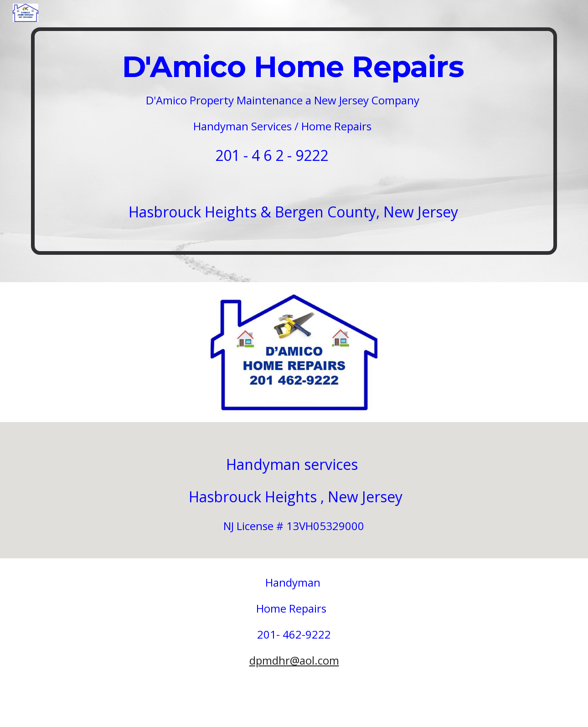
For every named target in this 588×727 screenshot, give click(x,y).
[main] (294, 141)
